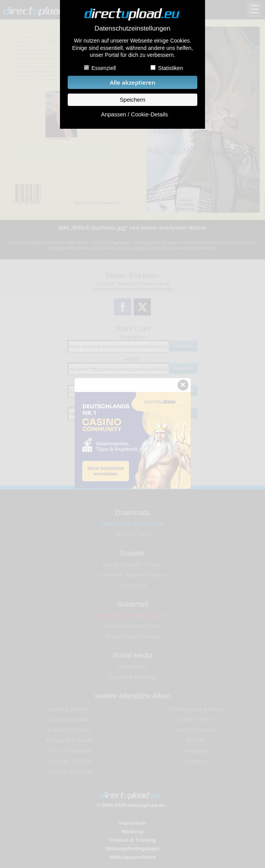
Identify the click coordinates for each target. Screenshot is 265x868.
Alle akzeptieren (133, 83)
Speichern (132, 100)
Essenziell (103, 68)
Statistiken (171, 68)
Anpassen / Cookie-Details (134, 114)
